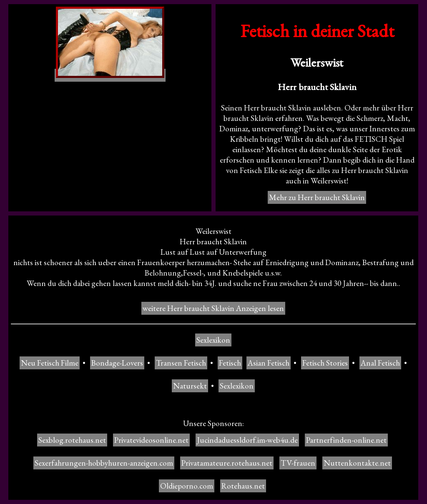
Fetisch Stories (325, 363)
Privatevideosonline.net (151, 440)
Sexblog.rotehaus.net (72, 440)
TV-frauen (298, 463)
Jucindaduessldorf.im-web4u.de (247, 440)
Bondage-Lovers (117, 363)
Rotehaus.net (243, 486)
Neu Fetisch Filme (50, 363)
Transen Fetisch (181, 363)
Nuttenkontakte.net (357, 463)
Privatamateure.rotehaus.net (227, 463)
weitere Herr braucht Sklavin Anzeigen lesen (213, 308)
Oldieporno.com (187, 486)
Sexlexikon (213, 340)
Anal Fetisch (380, 363)
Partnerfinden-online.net (346, 440)
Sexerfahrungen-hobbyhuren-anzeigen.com (104, 463)
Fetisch (230, 363)
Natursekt (190, 386)
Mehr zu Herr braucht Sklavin (317, 197)
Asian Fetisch (269, 363)
